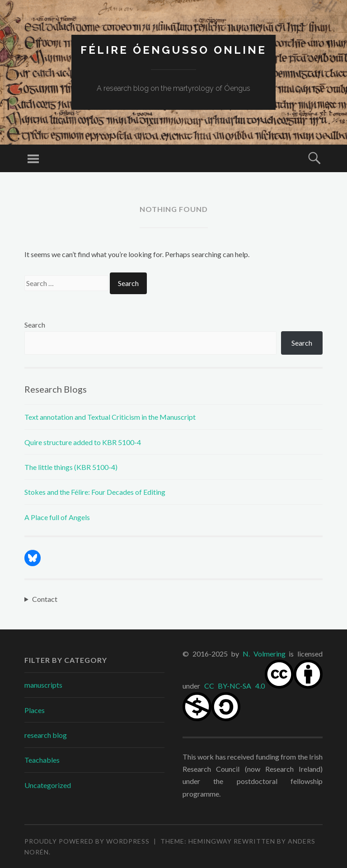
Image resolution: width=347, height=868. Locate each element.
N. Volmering (264, 654)
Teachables (42, 760)
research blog (46, 735)
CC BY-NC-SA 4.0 (235, 686)
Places (35, 710)
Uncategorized (48, 785)
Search (35, 325)
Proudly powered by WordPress (87, 841)
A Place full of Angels (57, 517)
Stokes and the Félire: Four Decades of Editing (95, 492)
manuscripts (43, 685)
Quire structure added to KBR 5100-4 (83, 442)
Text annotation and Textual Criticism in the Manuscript (110, 417)
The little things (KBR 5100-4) (71, 467)
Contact (45, 599)
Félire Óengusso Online (173, 50)
